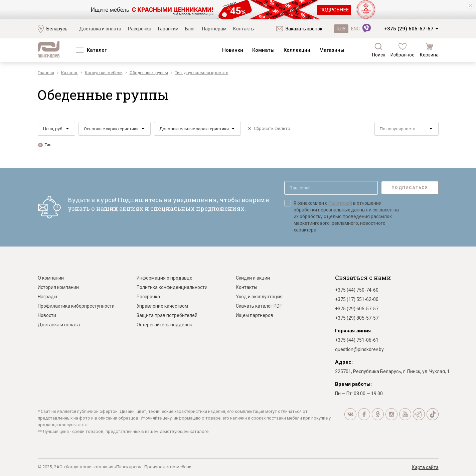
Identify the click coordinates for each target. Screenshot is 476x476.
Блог (190, 29)
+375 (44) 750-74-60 (357, 290)
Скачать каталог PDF (259, 306)
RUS (341, 29)
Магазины (332, 50)
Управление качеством (162, 306)
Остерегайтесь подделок (164, 325)
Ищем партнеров (255, 315)
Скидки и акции (253, 278)
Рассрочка (140, 29)
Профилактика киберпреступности (76, 306)
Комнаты (263, 50)
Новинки (233, 50)
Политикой (340, 203)
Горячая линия (353, 331)
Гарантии (168, 29)
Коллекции (297, 50)
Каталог (97, 50)
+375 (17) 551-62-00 (357, 299)
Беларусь (57, 29)
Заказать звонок (304, 29)
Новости (47, 315)
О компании (51, 278)
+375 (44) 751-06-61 (357, 340)
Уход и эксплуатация (259, 297)
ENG (355, 29)
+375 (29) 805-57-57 (357, 318)
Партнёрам (214, 29)
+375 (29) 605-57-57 (409, 29)
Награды (47, 297)
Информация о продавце (165, 278)
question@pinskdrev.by (359, 349)
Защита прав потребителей (167, 315)
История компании (58, 287)
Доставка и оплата (100, 29)
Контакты (244, 29)
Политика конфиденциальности (172, 287)
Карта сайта (425, 467)
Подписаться (410, 188)
